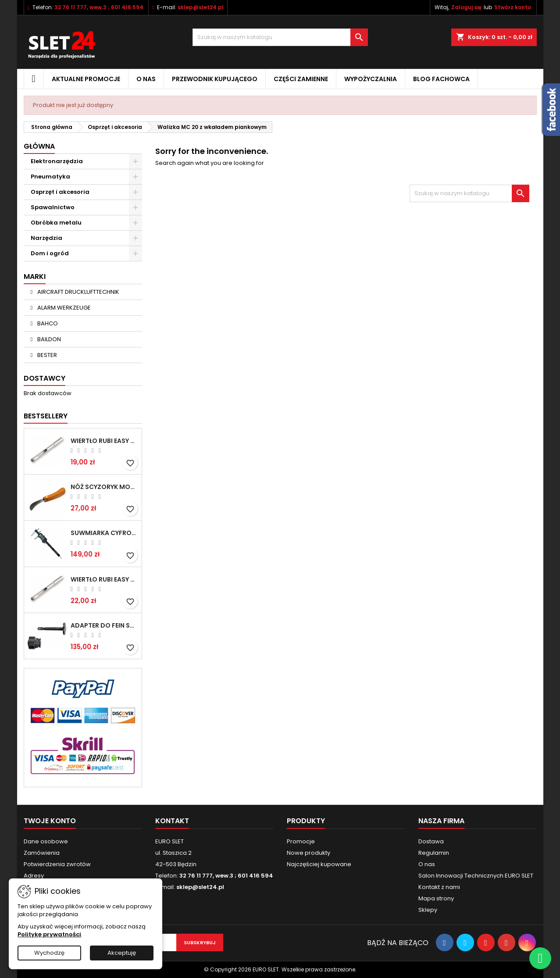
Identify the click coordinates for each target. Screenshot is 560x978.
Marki (35, 277)
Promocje (301, 841)
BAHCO (47, 323)
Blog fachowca (441, 79)
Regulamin (434, 853)
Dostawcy (45, 378)
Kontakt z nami (439, 887)
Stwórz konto (513, 7)
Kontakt (172, 821)
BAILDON (48, 339)
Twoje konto (50, 821)
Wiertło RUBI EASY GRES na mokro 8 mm (104, 579)
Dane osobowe (46, 841)
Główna (39, 146)
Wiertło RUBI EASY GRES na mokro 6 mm (104, 441)
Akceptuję (122, 953)
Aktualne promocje (86, 79)
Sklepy (428, 910)
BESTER (46, 355)
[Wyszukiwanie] (280, 37)
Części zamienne (301, 79)
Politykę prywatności (49, 934)
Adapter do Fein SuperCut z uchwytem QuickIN (104, 625)
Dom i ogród (50, 253)
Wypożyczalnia (371, 79)
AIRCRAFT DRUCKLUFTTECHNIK (78, 292)
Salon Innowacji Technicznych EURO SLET (476, 876)
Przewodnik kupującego (215, 79)
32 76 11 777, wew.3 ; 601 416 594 (99, 7)
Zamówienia (42, 853)
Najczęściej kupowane (319, 864)
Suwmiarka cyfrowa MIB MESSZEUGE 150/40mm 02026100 (104, 533)
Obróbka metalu (56, 223)
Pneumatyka (50, 177)
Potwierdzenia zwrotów (57, 864)
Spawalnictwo (53, 207)
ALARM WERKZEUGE (63, 308)
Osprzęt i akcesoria (60, 192)
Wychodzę (49, 953)
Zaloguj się (466, 7)
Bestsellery (46, 416)
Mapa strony (436, 898)
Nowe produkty (309, 853)
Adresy (34, 876)
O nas (146, 79)
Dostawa (431, 841)
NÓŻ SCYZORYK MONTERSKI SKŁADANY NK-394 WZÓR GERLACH (104, 487)
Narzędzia (46, 238)
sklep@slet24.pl (201, 7)
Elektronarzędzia (57, 161)
